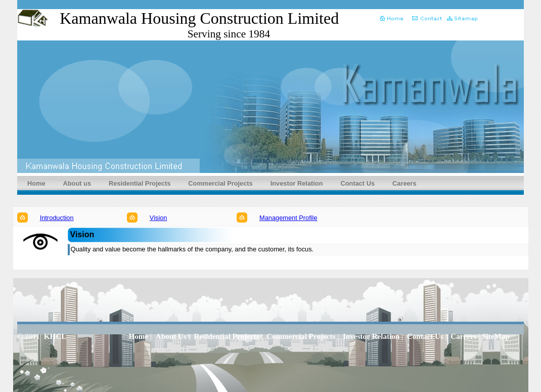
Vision (159, 218)
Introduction (57, 218)
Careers (404, 183)
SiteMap (496, 336)
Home (36, 183)
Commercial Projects (220, 183)
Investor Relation (297, 183)
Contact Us (358, 183)
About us (77, 183)
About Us (171, 336)
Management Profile (288, 218)
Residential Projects (140, 183)
